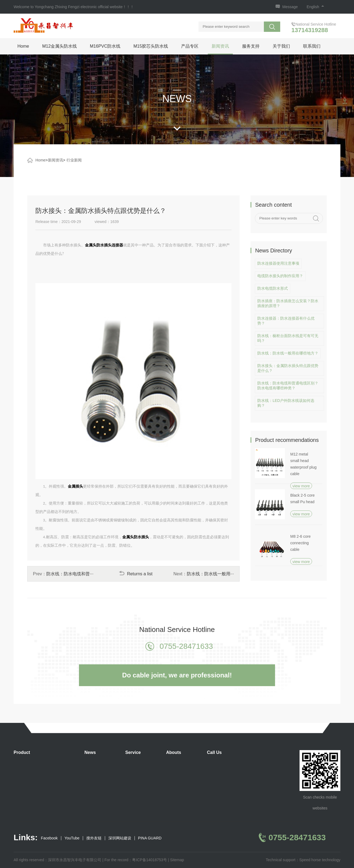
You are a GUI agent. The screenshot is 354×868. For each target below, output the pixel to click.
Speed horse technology (320, 860)
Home (23, 46)
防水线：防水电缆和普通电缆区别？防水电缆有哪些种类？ (288, 386)
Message (290, 7)
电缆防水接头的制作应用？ (280, 276)
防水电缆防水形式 (273, 288)
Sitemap (177, 860)
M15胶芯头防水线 (151, 46)
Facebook (49, 838)
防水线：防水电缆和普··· (70, 574)
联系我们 (312, 46)
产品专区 (190, 46)
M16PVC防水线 (105, 46)
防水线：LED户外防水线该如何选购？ (286, 403)
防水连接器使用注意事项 (278, 263)
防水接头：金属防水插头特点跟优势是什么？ (288, 368)
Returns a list (136, 574)
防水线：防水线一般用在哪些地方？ (288, 353)
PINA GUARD (150, 838)
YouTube (72, 838)
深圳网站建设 (120, 838)
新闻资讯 (220, 46)
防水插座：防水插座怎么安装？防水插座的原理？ (288, 303)
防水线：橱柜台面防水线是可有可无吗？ (288, 338)
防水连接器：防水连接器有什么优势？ (286, 321)
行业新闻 (74, 160)
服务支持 (251, 46)
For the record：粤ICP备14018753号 (136, 860)
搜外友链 (94, 838)
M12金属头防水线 (59, 46)
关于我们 (281, 46)
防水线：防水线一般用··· (210, 574)
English (315, 7)
